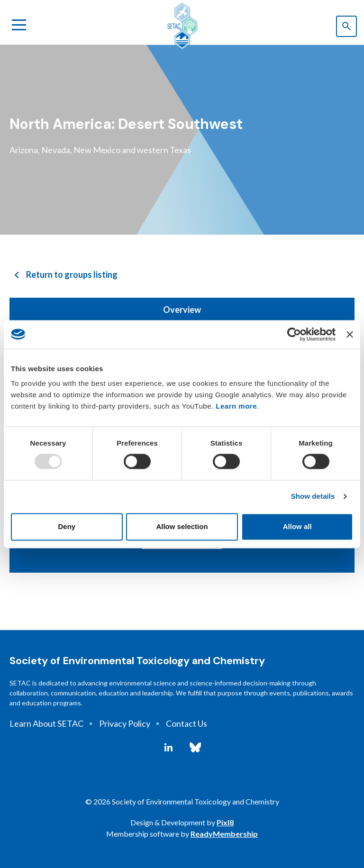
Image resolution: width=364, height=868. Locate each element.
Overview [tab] (182, 310)
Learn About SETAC (46, 723)
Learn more (236, 406)
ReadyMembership (224, 834)
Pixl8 (225, 822)
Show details (313, 497)
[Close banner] (350, 334)
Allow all (297, 526)
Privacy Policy (125, 723)
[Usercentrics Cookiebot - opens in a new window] (294, 334)
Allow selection (182, 526)
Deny (67, 526)
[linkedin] (168, 748)
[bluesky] (195, 748)
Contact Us (187, 723)
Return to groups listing (72, 274)
